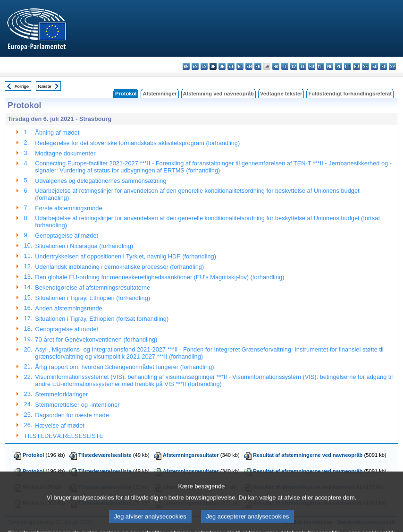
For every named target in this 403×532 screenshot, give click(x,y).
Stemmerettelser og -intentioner (77, 405)
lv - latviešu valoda (294, 66)
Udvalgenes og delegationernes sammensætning (101, 181)
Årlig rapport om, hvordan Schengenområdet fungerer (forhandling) (124, 367)
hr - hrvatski (276, 66)
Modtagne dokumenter (65, 153)
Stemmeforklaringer (61, 394)
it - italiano (285, 66)
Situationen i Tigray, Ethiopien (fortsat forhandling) (102, 319)
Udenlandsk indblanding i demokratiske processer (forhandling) (119, 267)
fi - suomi (383, 66)
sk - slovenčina (365, 66)
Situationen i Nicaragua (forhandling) (84, 246)
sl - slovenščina (374, 66)
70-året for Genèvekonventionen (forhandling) (96, 339)
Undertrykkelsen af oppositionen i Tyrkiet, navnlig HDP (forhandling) (126, 256)
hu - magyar (312, 66)
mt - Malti (321, 66)
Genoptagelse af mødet (67, 236)
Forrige (22, 86)
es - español (195, 66)
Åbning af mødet (57, 133)
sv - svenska (392, 66)
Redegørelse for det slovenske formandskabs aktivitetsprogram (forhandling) (137, 143)
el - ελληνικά (240, 66)
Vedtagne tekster (281, 94)
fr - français (258, 66)
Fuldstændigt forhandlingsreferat (350, 94)
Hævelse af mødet (60, 425)
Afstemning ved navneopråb (218, 94)
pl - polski (339, 66)
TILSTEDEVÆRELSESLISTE (64, 436)
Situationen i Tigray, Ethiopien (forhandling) (92, 298)
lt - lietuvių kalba (303, 66)
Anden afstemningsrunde (68, 308)
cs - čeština (204, 66)
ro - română (357, 66)
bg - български (186, 66)
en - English (249, 66)
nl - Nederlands (330, 66)
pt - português (348, 66)
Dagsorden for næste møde (72, 415)
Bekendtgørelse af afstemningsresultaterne (92, 287)
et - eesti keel (231, 66)
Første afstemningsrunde (68, 208)
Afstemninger (160, 94)
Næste (44, 86)
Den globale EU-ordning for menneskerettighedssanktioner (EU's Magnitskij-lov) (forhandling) (160, 277)
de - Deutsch (222, 66)
